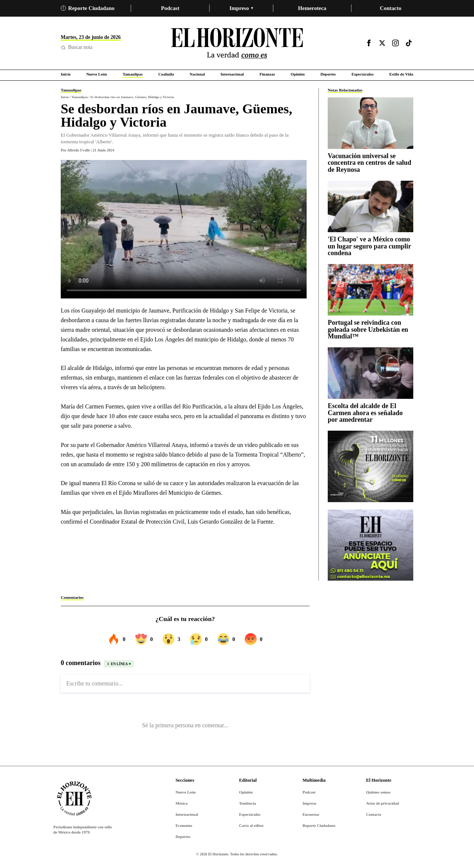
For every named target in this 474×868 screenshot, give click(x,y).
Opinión (246, 792)
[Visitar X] (382, 43)
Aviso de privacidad (382, 803)
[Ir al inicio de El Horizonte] (237, 43)
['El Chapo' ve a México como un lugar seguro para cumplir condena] (370, 206)
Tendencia (247, 803)
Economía (184, 826)
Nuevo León (186, 792)
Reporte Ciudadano (88, 8)
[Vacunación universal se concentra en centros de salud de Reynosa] (370, 123)
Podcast (170, 8)
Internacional (187, 814)
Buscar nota (76, 47)
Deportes (183, 837)
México (182, 803)
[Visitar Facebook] (369, 43)
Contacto (391, 8)
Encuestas (311, 814)
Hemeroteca (312, 8)
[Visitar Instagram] (395, 43)
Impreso (241, 8)
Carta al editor (251, 826)
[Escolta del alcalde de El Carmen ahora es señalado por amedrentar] (370, 373)
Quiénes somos (378, 792)
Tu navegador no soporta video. (184, 229)
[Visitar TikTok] (409, 43)
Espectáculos (250, 814)
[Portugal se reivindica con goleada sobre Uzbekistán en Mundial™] (370, 290)
